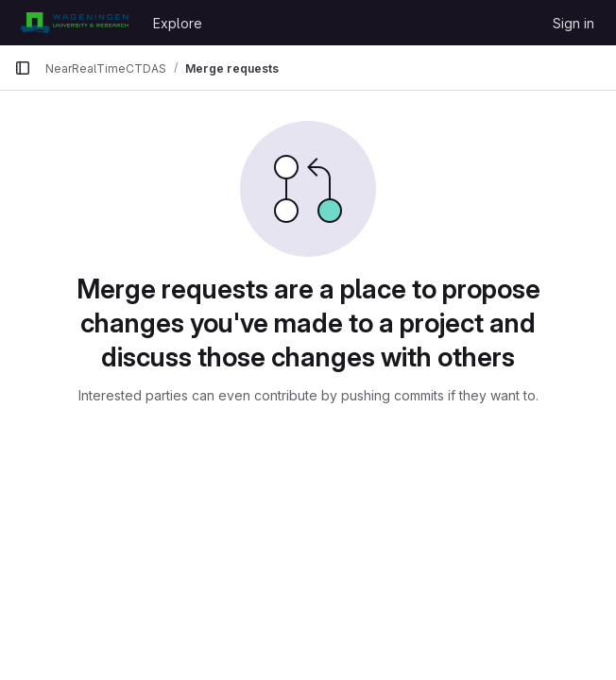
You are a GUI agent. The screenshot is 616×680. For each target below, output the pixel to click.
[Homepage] (74, 23)
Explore (178, 23)
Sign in (573, 23)
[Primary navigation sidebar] (23, 68)
